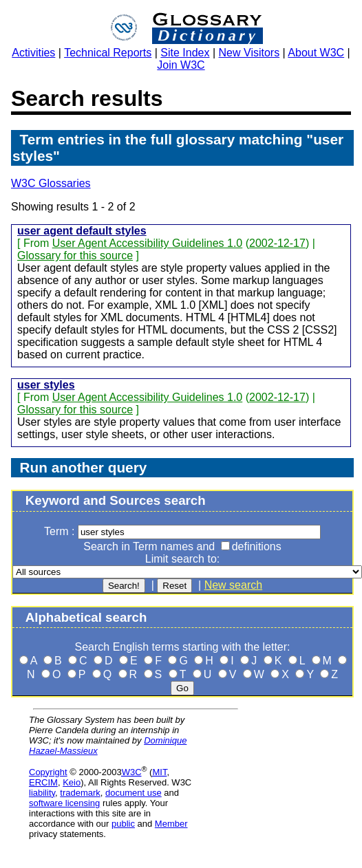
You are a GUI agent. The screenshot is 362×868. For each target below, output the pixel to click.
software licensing (64, 803)
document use (134, 793)
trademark (80, 793)
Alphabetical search (86, 617)
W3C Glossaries (51, 183)
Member (171, 824)
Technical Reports (108, 53)
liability (42, 793)
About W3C (316, 53)
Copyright (48, 772)
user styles (46, 385)
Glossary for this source (75, 256)
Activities (33, 53)
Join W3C (181, 65)
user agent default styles (82, 231)
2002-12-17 (277, 243)
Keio (72, 782)
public (123, 824)
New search (233, 585)
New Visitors (249, 53)
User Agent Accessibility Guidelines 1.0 (148, 243)
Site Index (185, 53)
